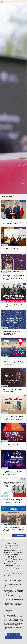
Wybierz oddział (9, 2)
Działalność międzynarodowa (9, 454)
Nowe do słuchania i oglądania (10, 499)
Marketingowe (9, 611)
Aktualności (7, 108)
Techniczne (8, 576)
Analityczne (8, 588)
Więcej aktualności (19, 447)
